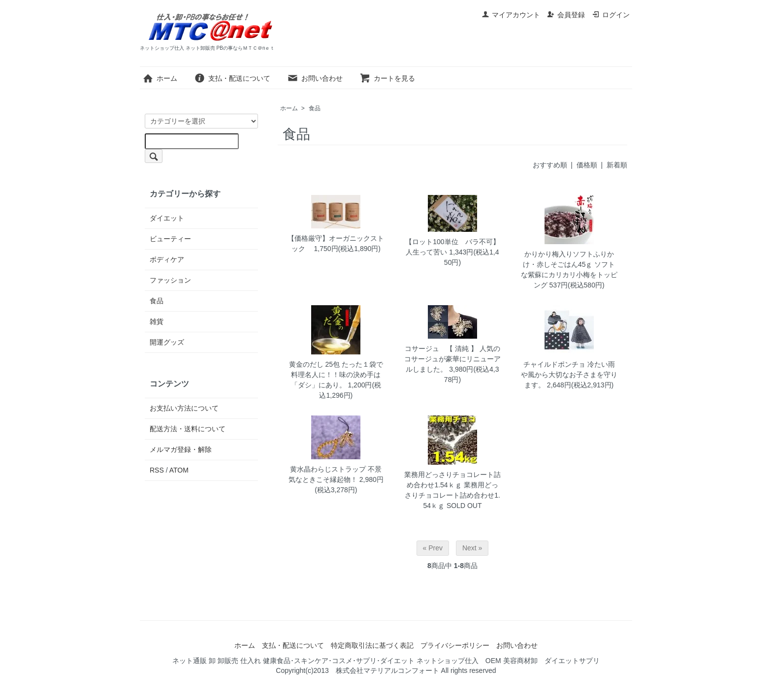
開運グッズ (167, 342)
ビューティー (170, 239)
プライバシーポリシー (455, 645)
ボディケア (167, 259)
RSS (157, 470)
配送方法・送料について (188, 429)
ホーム (160, 78)
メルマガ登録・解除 (181, 449)
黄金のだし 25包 (314, 364)
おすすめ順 (550, 165)
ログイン (611, 15)
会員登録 (566, 15)
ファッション (170, 280)
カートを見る (387, 78)
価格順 (587, 165)
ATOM (179, 470)
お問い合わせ (315, 78)
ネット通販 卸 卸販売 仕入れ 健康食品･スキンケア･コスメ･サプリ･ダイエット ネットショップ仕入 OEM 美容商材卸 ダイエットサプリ (386, 661)
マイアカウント (511, 15)
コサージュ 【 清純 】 (441, 349)
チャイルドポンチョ (554, 364)
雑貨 (157, 321)
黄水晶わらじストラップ (328, 469)
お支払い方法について (184, 408)
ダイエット (167, 218)
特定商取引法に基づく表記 (372, 645)
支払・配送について (232, 78)
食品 (315, 108)
